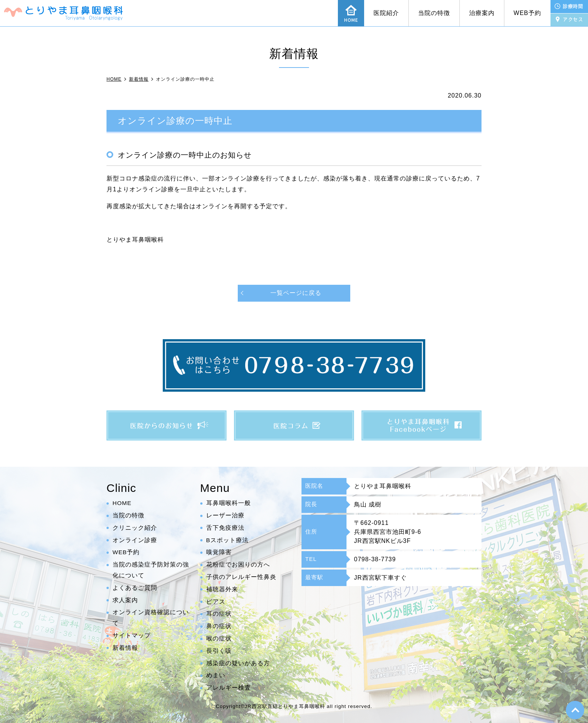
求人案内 (125, 600)
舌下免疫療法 (225, 528)
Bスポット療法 (228, 540)
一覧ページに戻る (296, 293)
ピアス (216, 602)
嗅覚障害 (219, 552)
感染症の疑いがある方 (238, 663)
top (575, 710)
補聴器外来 (222, 589)
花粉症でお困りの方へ (238, 565)
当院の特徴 (434, 13)
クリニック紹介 (135, 528)
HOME (122, 503)
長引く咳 (219, 651)
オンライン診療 (135, 540)
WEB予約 (527, 13)
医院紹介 (386, 13)
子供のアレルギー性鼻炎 (241, 577)
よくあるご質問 (135, 588)
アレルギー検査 (229, 688)
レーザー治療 (225, 515)
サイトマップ (132, 635)
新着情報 (125, 648)
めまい (216, 676)
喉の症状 (219, 638)
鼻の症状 (219, 626)
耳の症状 (219, 614)
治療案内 (482, 13)
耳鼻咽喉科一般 (229, 503)
